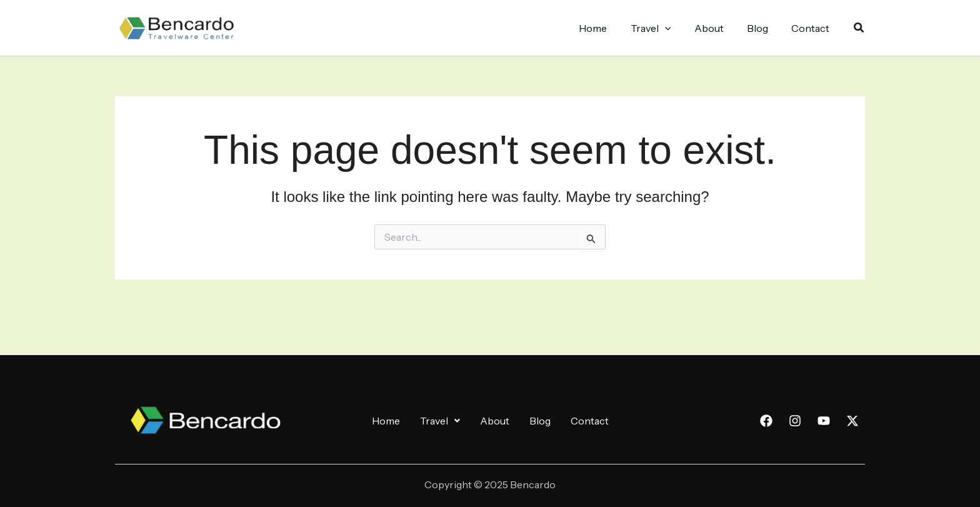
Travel (440, 421)
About (495, 421)
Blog (540, 421)
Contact (590, 421)
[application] (676, 28)
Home (386, 421)
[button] (859, 28)
